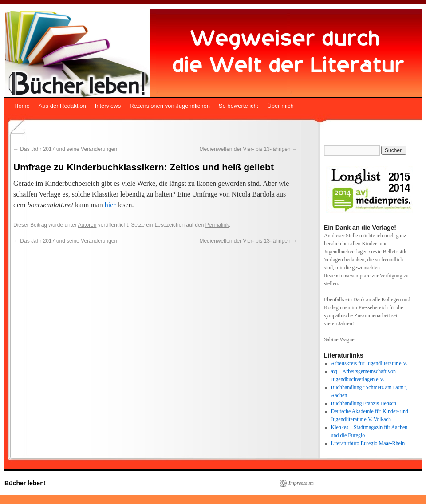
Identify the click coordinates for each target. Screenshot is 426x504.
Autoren (87, 225)
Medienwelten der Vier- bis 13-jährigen (248, 149)
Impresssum (301, 483)
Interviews (108, 106)
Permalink (217, 225)
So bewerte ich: (239, 106)
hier (111, 205)
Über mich (280, 106)
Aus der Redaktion (62, 106)
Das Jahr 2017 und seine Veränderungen (65, 149)
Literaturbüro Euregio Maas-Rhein (368, 443)
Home (22, 106)
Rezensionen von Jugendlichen (170, 106)
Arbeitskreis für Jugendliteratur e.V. (369, 363)
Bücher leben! (25, 483)
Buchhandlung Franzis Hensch (364, 403)
